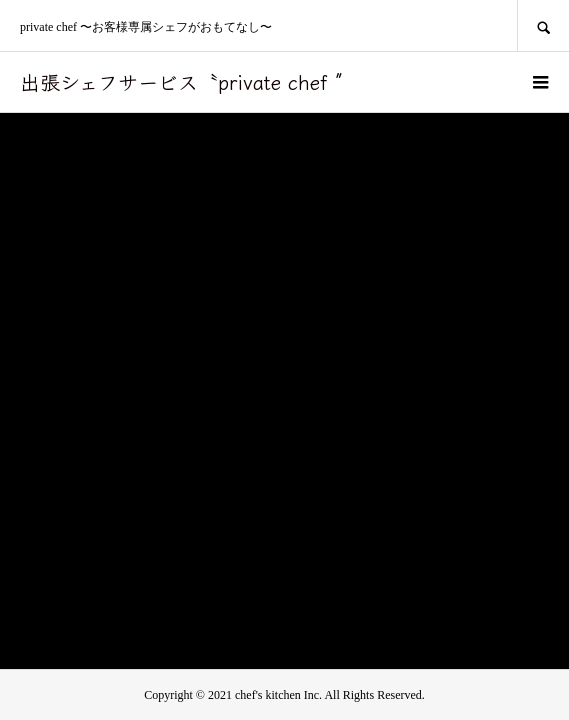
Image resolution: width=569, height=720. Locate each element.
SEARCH (543, 25)
